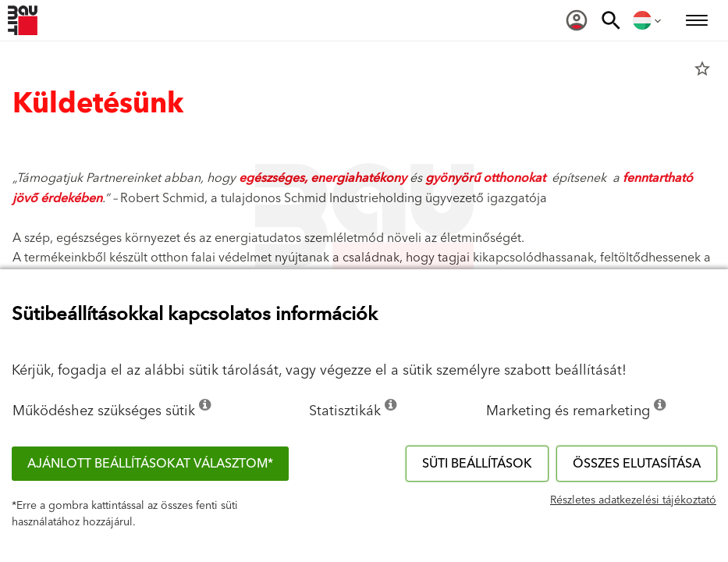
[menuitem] (577, 20)
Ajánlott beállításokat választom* (150, 464)
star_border (702, 69)
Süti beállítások (477, 464)
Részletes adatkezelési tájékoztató (633, 500)
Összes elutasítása (637, 464)
